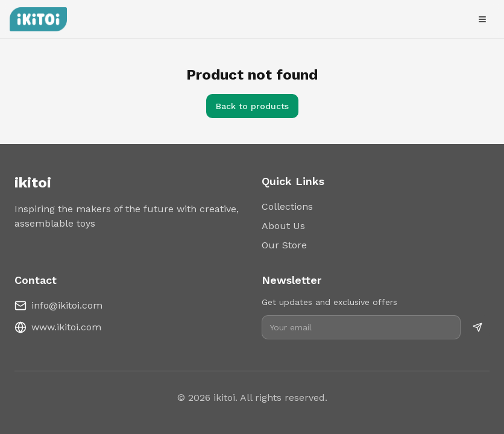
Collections (287, 206)
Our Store (284, 245)
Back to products (252, 106)
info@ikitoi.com (67, 305)
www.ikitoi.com (66, 327)
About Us (283, 226)
